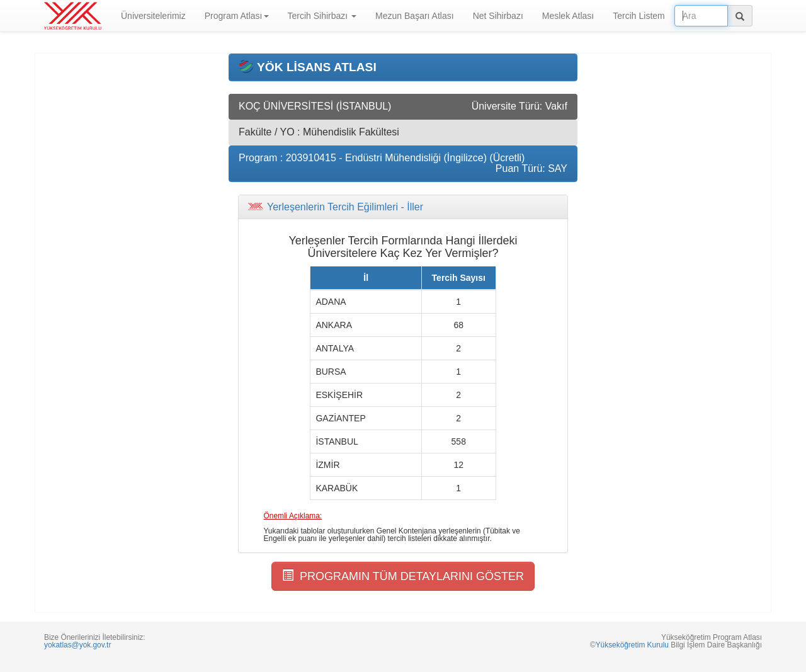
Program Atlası (237, 16)
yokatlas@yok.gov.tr (77, 645)
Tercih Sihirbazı (322, 16)
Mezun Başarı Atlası (415, 16)
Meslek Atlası (568, 16)
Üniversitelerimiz (153, 16)
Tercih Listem (639, 16)
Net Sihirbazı (498, 16)
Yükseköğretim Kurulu (632, 645)
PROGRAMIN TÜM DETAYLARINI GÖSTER (403, 576)
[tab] (403, 207)
